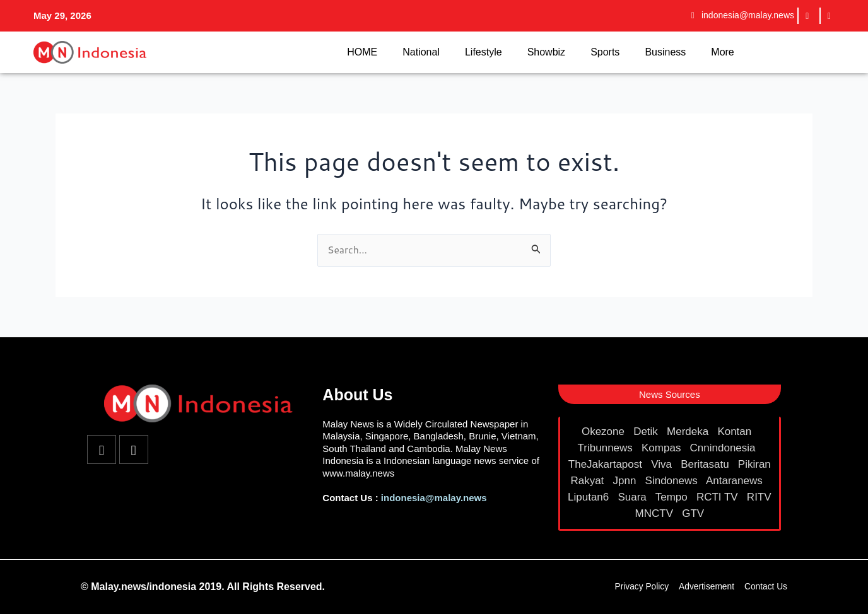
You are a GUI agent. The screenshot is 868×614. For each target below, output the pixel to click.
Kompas (663, 448)
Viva (663, 464)
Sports (605, 52)
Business (665, 52)
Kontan (736, 432)
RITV (759, 497)
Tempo (673, 497)
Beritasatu (706, 464)
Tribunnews (607, 448)
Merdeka (689, 432)
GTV (695, 513)
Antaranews (736, 481)
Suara (633, 497)
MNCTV (656, 513)
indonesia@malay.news (434, 498)
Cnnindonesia (724, 448)
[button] (670, 394)
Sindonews (673, 481)
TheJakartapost (607, 464)
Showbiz (546, 52)
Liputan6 (590, 497)
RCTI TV (719, 497)
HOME (362, 52)
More (722, 52)
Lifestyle (484, 52)
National (421, 52)
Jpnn (626, 481)
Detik (647, 432)
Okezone (605, 432)
